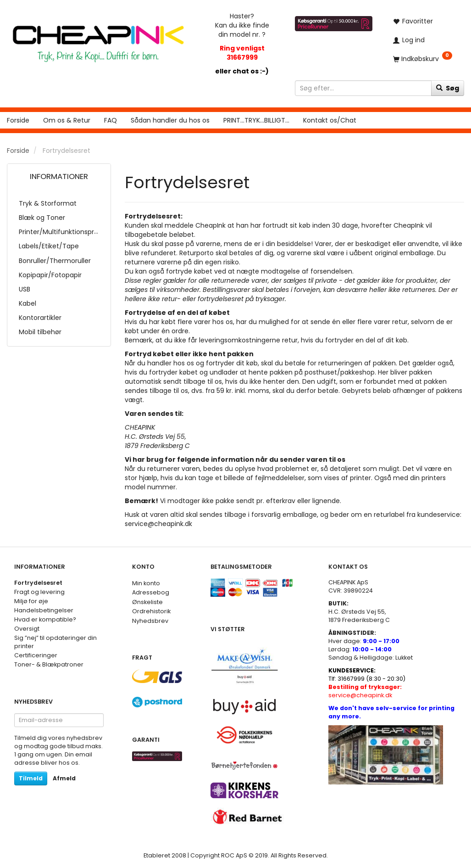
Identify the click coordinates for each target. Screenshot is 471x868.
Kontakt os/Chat (330, 120)
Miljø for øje (31, 601)
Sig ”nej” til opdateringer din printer (55, 642)
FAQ (111, 120)
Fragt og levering (39, 592)
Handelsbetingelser (44, 610)
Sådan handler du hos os (170, 120)
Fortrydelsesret (38, 583)
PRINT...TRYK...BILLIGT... (256, 120)
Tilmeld (31, 778)
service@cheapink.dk (365, 691)
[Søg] (448, 88)
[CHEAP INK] (98, 40)
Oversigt (27, 629)
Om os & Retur (67, 120)
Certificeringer (36, 655)
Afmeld (64, 778)
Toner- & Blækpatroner (49, 664)
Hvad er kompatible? (45, 619)
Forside (18, 120)
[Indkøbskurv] (425, 59)
